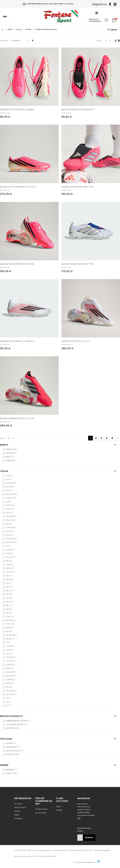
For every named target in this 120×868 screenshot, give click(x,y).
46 (9, 609)
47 (9, 613)
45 (9, 605)
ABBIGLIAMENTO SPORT (19, 721)
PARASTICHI (13, 747)
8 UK (11, 665)
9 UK (11, 680)
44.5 (10, 602)
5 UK (10, 616)
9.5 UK (12, 691)
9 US (10, 683)
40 (9, 576)
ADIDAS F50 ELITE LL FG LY (76, 341)
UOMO (12, 773)
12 (9, 524)
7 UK (11, 646)
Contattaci (19, 819)
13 (9, 546)
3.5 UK (11, 557)
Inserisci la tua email (84, 830)
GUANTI (11, 743)
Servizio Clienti (20, 807)
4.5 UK (11, 572)
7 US (10, 650)
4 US (10, 568)
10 (9, 479)
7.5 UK (11, 657)
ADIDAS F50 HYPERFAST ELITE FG (18, 187)
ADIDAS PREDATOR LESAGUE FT (78, 109)
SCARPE (13, 728)
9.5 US (11, 694)
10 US (11, 487)
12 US (11, 531)
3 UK (10, 553)
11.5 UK (12, 516)
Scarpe (28, 30)
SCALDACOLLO (15, 751)
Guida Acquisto (41, 809)
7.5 (10, 654)
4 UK (10, 565)
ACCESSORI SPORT (17, 724)
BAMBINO (12, 770)
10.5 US (11, 498)
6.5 (10, 631)
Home (2, 30)
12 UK (11, 527)
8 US (10, 668)
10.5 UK (12, 494)
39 (9, 561)
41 (9, 583)
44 (9, 598)
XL (9, 705)
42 (9, 587)
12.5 (10, 535)
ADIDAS (12, 449)
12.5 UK (12, 539)
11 (9, 502)
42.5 (10, 591)
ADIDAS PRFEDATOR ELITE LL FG (17, 418)
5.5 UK (11, 620)
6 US (10, 628)
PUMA (12, 460)
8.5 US (11, 676)
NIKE (10, 457)
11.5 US (11, 520)
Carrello (59, 810)
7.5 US (11, 661)
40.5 (10, 579)
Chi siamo (18, 804)
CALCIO (19, 30)
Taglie (17, 815)
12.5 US (11, 542)
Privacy (17, 811)
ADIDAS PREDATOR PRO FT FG (78, 187)
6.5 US (11, 639)
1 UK (10, 476)
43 (9, 594)
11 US (10, 509)
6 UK (11, 624)
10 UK (11, 483)
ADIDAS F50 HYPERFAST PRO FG (17, 264)
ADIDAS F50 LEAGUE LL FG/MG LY (17, 341)
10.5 (10, 490)
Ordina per (4, 41)
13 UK (11, 550)
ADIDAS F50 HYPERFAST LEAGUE (17, 109)
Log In (59, 806)
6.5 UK (12, 635)
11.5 (10, 513)
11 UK (11, 505)
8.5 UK (12, 672)
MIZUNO (12, 453)
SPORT (10, 30)
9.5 (10, 687)
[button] (106, 20)
